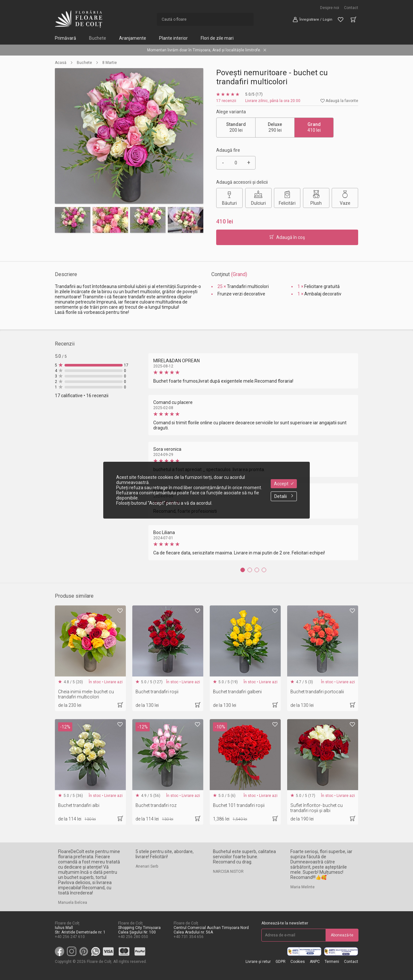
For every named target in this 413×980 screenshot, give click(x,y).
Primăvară (65, 38)
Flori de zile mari (217, 38)
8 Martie (110, 63)
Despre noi (330, 8)
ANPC (315, 962)
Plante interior (173, 38)
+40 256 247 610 (70, 937)
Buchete (98, 38)
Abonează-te (342, 935)
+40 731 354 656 (189, 937)
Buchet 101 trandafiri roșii (239, 805)
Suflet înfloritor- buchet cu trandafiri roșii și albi (317, 808)
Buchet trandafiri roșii (157, 692)
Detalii (284, 496)
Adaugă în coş (287, 237)
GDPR (281, 962)
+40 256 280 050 (133, 937)
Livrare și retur (258, 962)
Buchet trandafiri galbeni (237, 692)
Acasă (61, 63)
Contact (351, 8)
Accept (284, 484)
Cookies (298, 962)
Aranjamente (133, 38)
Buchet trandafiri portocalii (317, 692)
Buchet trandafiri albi (79, 805)
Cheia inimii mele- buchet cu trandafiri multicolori (86, 694)
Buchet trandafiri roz (156, 805)
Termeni (332, 962)
